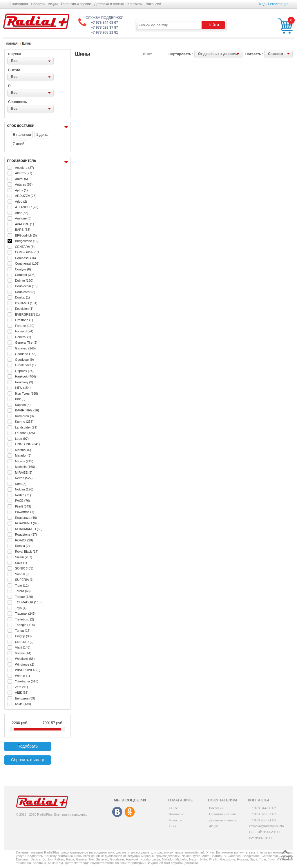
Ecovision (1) (24, 309)
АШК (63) (22, 693)
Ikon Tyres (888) (27, 393)
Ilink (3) (20, 399)
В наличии (22, 134)
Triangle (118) (25, 625)
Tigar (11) (22, 585)
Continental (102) (27, 263)
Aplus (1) (21, 190)
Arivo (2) (21, 202)
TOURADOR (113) (28, 602)
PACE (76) (23, 501)
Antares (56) (24, 184)
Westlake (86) (25, 659)
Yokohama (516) (27, 681)
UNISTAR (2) (24, 642)
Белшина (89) (25, 698)
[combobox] (30, 61)
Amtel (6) (22, 179)
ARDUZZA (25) (26, 196)
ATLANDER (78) (27, 207)
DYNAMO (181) (26, 303)
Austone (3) (23, 218)
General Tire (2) (26, 343)
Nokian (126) (24, 489)
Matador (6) (23, 455)
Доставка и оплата (109, 4)
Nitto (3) (21, 484)
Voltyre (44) (23, 653)
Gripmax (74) (24, 371)
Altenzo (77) (24, 173)
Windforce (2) (25, 664)
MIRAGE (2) (24, 473)
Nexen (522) (24, 478)
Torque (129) (24, 597)
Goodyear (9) (25, 360)
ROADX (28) (24, 540)
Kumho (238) (24, 422)
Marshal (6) (23, 450)
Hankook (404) (26, 376)
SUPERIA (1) (24, 580)
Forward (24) (24, 331)
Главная (11, 43)
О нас (174, 808)
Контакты (135, 4)
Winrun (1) (22, 676)
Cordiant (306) (25, 275)
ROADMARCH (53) (29, 529)
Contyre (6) (23, 269)
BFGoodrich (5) (26, 235)
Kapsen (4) (23, 405)
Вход (261, 4)
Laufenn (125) (25, 433)
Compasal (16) (26, 258)
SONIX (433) (24, 568)
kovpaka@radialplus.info (266, 826)
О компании (18, 4)
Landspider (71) (26, 427)
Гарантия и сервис (76, 4)
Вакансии (154, 4)
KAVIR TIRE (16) (27, 410)
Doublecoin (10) (26, 286)
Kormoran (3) (25, 416)
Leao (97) (22, 439)
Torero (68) (23, 591)
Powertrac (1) (25, 512)
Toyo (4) (21, 608)
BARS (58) (23, 230)
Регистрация (278, 4)
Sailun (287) (24, 557)
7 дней (19, 144)
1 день (42, 134)
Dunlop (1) (22, 297)
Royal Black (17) (27, 552)
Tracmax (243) (25, 614)
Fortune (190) (25, 326)
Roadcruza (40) (26, 518)
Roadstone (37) (26, 534)
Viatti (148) (23, 647)
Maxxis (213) (24, 461)
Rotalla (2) (22, 546)
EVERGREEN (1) (28, 314)
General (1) (23, 337)
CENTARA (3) (25, 247)
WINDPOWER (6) (28, 670)
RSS (173, 826)
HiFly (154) (23, 388)
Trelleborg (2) (25, 619)
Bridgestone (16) (27, 241)
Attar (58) (22, 213)
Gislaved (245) (26, 348)
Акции (53, 4)
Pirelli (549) (23, 506)
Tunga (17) (23, 631)
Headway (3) (24, 382)
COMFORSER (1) (28, 252)
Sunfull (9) (22, 574)
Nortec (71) (23, 495)
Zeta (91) (22, 687)
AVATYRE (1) (25, 224)
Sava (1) (21, 563)
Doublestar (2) (25, 292)
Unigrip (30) (23, 636)
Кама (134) (23, 704)
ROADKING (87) (27, 523)
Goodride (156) (26, 354)
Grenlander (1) (26, 365)
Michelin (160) (25, 467)
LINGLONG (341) (28, 444)
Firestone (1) (24, 320)
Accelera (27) (25, 168)
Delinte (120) (24, 281)
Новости (38, 4)
